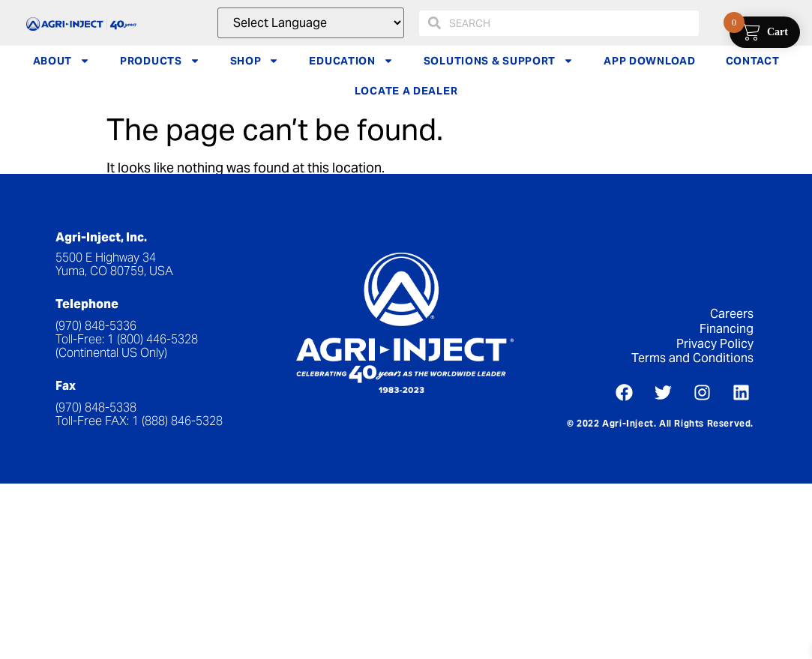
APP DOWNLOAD (649, 61)
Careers (732, 314)
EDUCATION (351, 61)
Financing (727, 329)
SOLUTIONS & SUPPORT (499, 61)
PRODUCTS (160, 61)
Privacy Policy (715, 344)
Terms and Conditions (692, 358)
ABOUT (62, 61)
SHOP (255, 61)
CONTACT (753, 61)
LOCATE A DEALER (406, 91)
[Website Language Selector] (311, 23)
